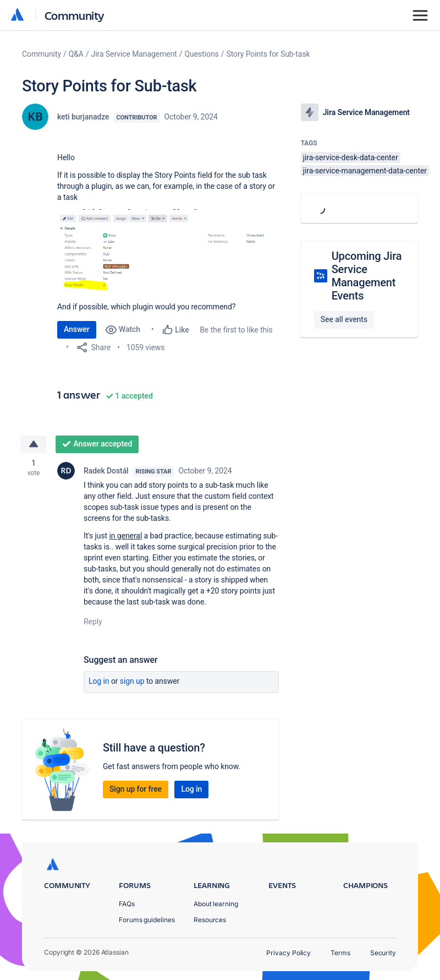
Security (383, 953)
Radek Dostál (106, 471)
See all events (344, 319)
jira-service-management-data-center (365, 171)
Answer (77, 329)
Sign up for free (136, 789)
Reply (93, 622)
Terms (340, 953)
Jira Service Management (134, 54)
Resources (210, 920)
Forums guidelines (147, 920)
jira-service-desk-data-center (351, 157)
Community (75, 15)
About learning (216, 904)
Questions (202, 54)
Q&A (76, 54)
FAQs (127, 904)
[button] (168, 251)
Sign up (132, 681)
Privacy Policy (288, 953)
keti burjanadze (83, 117)
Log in (99, 681)
